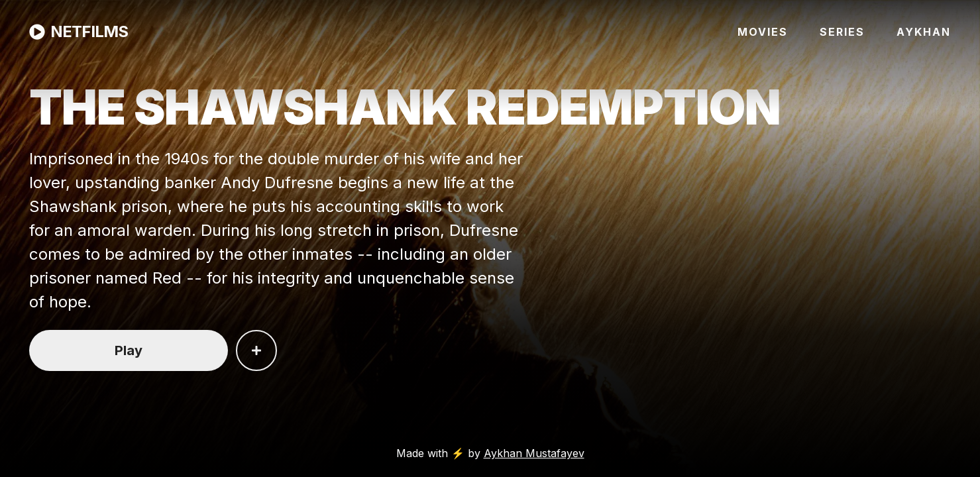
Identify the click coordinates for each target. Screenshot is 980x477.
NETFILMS (79, 31)
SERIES (842, 32)
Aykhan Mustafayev (534, 453)
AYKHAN (924, 32)
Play (129, 350)
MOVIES (763, 32)
